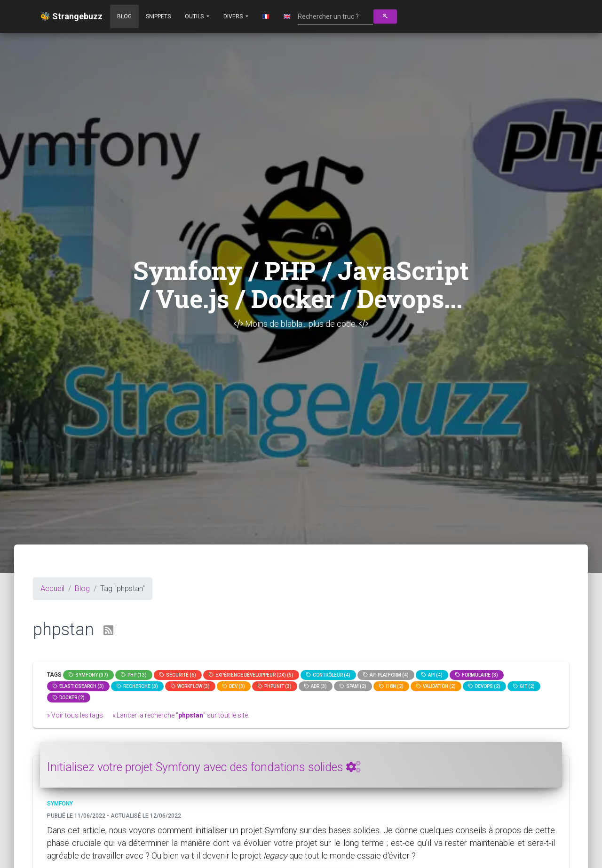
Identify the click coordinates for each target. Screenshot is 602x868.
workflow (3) (190, 686)
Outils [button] (195, 16)
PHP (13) (134, 675)
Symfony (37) (88, 675)
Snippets (158, 16)
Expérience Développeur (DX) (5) (251, 675)
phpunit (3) (275, 686)
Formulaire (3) (477, 675)
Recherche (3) (137, 686)
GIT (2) (524, 686)
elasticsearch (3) (78, 686)
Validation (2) (436, 686)
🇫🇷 (266, 16)
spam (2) (353, 686)
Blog (124, 16)
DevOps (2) (484, 686)
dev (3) (234, 686)
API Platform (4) (386, 675)
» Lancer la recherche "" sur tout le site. (181, 715)
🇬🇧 (287, 16)
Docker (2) (69, 698)
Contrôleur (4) (328, 675)
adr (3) (316, 686)
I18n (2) (391, 686)
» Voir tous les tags (75, 715)
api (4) (432, 675)
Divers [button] (234, 16)
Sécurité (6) (178, 675)
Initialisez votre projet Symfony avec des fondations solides (204, 767)
